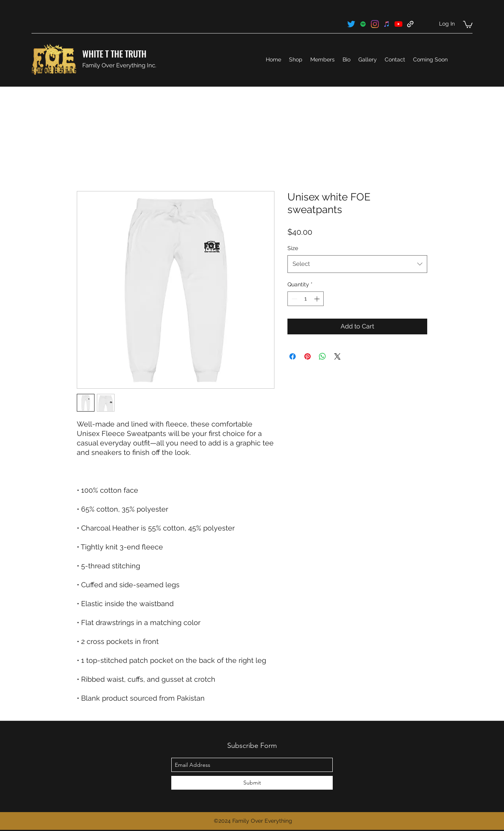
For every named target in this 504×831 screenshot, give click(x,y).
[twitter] (351, 24)
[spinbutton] (306, 299)
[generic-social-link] (363, 24)
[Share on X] (337, 356)
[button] (468, 24)
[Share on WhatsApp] (322, 356)
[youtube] (398, 24)
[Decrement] (294, 299)
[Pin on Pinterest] (308, 356)
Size (293, 248)
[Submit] (252, 783)
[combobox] (357, 264)
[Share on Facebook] (293, 356)
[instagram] (375, 24)
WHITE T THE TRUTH (114, 54)
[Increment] (318, 299)
